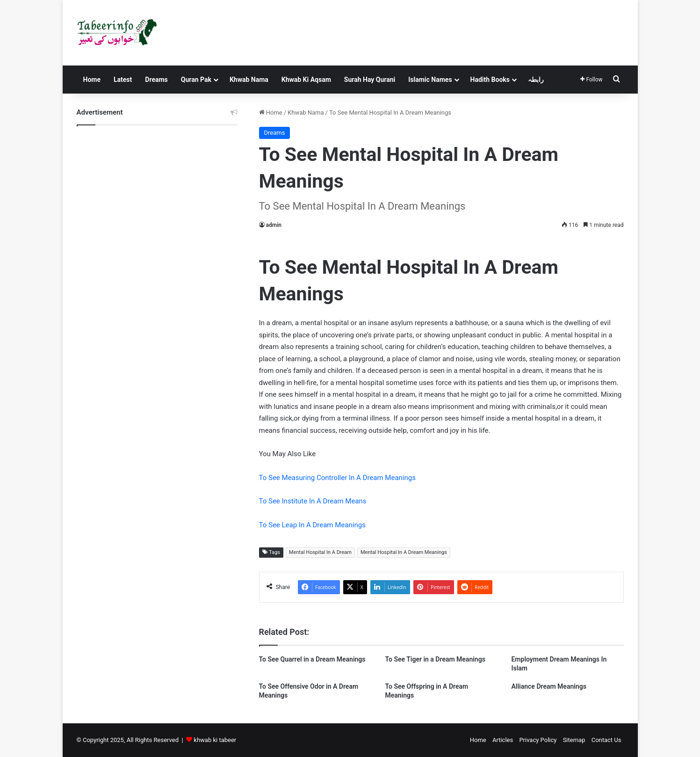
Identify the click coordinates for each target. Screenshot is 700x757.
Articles (503, 740)
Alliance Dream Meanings (548, 686)
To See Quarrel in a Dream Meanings (312, 659)
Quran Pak (196, 80)
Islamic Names (430, 80)
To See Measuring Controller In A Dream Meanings (337, 478)
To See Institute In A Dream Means (313, 501)
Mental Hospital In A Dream (320, 552)
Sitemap (574, 740)
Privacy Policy (538, 740)
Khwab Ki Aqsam (306, 80)
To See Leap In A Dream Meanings (312, 525)
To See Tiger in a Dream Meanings (435, 659)
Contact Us (606, 740)
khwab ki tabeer (215, 740)
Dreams (156, 80)
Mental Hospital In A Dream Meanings (404, 552)
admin (274, 225)
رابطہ (536, 80)
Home (92, 80)
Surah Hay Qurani (370, 80)
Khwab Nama (249, 80)
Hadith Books (490, 80)
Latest (123, 80)
